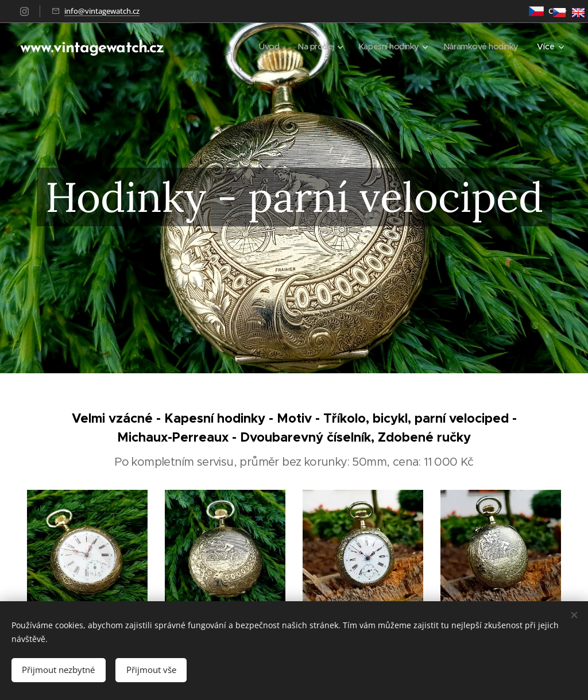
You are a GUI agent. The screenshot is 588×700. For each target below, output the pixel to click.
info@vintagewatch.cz (102, 11)
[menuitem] (261, 47)
